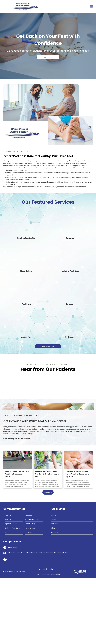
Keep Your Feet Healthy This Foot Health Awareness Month (17, 540)
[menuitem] (14, 581)
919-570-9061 (23, 504)
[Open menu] (91, 7)
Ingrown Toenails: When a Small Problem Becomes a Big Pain (77, 540)
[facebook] (5, 625)
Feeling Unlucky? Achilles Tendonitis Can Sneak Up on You (48, 540)
